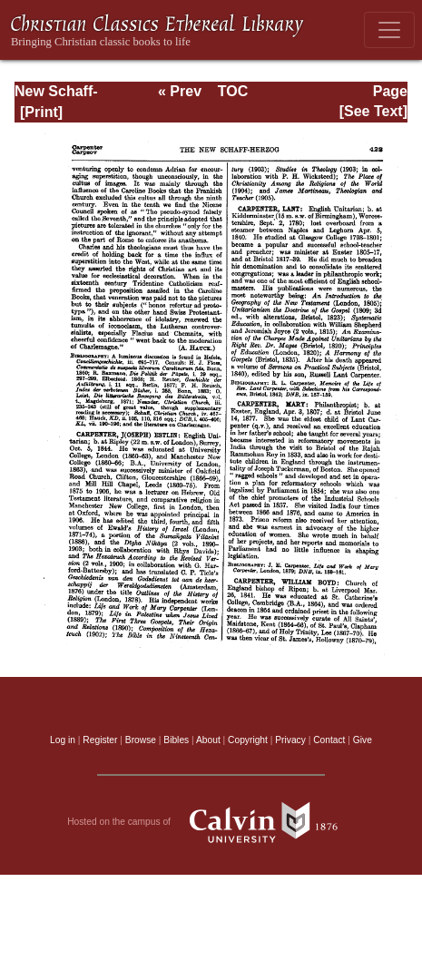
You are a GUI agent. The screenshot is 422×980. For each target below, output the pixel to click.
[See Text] (373, 111)
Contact (329, 740)
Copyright (248, 740)
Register (100, 740)
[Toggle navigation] (389, 30)
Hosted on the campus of (211, 822)
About (208, 740)
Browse (141, 740)
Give (363, 740)
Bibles (176, 740)
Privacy (290, 740)
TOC (233, 91)
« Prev (180, 91)
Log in (63, 740)
